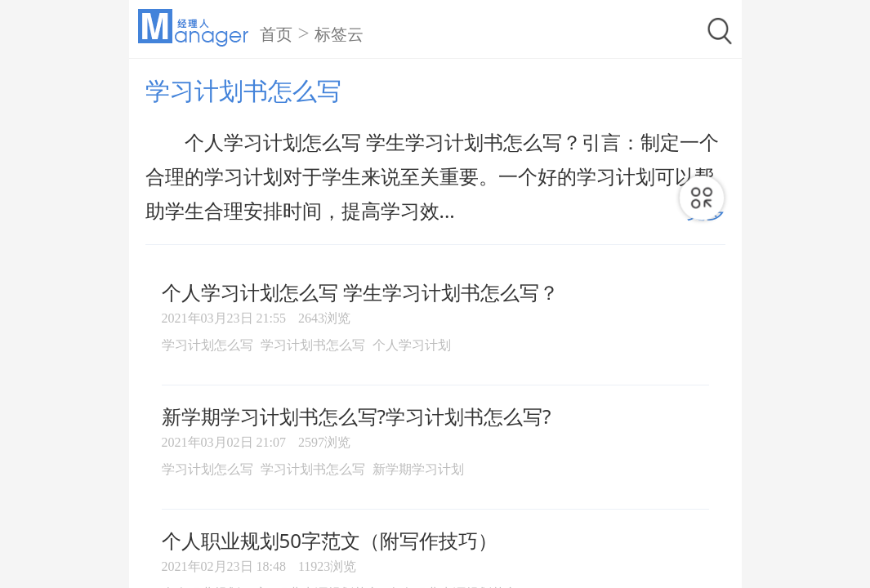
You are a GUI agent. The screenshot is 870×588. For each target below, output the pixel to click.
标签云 (339, 34)
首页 (276, 34)
